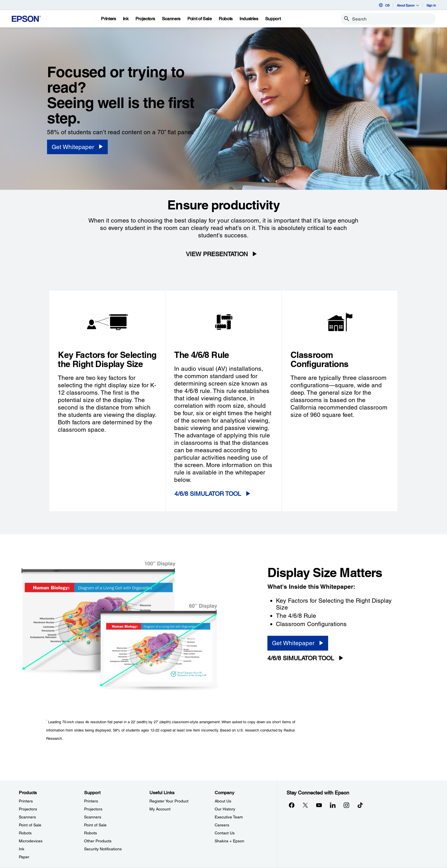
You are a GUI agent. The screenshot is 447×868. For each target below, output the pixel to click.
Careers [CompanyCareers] (222, 825)
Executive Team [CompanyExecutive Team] (229, 817)
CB (384, 5)
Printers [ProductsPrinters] (26, 801)
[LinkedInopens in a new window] (333, 805)
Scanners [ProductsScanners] (27, 817)
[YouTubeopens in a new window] (319, 805)
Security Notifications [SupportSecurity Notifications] (103, 849)
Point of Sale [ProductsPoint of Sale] (30, 825)
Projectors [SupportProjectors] (93, 809)
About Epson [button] (408, 5)
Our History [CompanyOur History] (225, 809)
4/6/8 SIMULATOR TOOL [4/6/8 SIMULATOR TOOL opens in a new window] (208, 494)
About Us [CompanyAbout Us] (223, 801)
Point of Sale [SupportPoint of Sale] (95, 825)
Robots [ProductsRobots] (25, 833)
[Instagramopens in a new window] (346, 805)
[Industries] (249, 19)
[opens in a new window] (360, 805)
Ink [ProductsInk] (22, 849)
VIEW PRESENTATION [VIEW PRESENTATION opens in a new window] (217, 254)
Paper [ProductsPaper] (24, 857)
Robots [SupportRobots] (91, 833)
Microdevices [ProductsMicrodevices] (31, 841)
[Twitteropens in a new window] (305, 805)
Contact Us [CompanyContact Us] (225, 833)
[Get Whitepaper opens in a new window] (77, 147)
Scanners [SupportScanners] (93, 817)
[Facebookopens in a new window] (292, 805)
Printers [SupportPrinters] (91, 801)
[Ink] (126, 19)
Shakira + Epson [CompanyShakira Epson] (229, 841)
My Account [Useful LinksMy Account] (160, 809)
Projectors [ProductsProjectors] (28, 809)
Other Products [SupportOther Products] (98, 841)
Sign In (431, 5)
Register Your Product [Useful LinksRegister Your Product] (169, 801)
